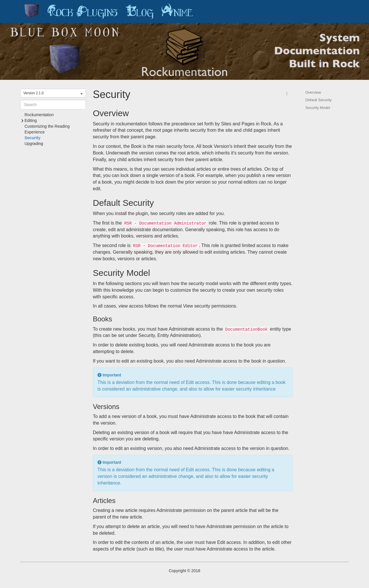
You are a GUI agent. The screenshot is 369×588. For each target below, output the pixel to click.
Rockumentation (39, 115)
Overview (313, 92)
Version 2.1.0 (53, 93)
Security (32, 138)
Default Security (319, 100)
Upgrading (34, 144)
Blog (140, 12)
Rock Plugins (82, 12)
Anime (177, 12)
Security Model (318, 108)
